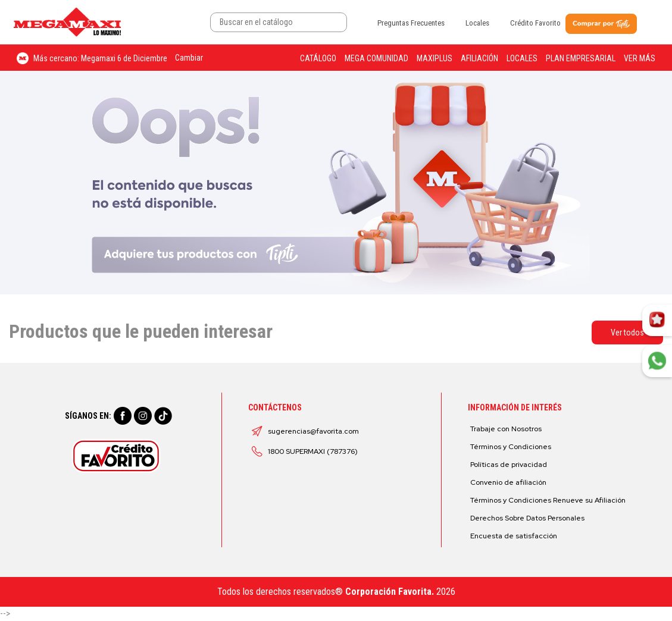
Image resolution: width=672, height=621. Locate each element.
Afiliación (479, 58)
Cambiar (189, 58)
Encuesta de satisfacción (514, 536)
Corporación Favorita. (390, 592)
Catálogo (318, 58)
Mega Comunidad (376, 58)
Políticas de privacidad (509, 465)
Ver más (640, 58)
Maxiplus (435, 58)
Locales (477, 23)
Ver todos (627, 333)
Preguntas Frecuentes (411, 23)
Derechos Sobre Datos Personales (527, 518)
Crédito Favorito (535, 23)
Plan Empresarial (581, 58)
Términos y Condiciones (511, 447)
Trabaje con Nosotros (506, 429)
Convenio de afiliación (508, 482)
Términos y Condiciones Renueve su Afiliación (548, 500)
